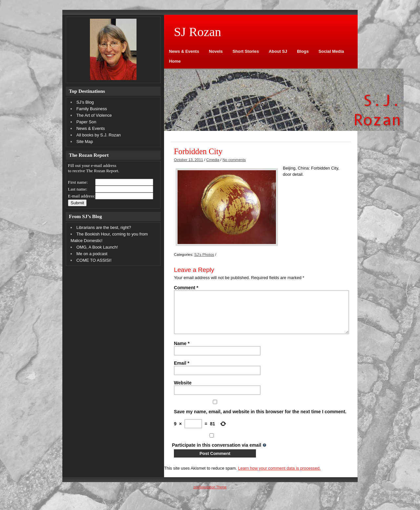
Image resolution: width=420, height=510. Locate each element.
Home (175, 61)
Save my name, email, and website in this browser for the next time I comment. (260, 419)
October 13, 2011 (189, 160)
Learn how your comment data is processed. (279, 476)
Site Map (85, 142)
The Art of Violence (94, 115)
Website (183, 391)
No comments (234, 160)
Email (182, 371)
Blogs (303, 51)
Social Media (331, 51)
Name (182, 351)
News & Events (184, 51)
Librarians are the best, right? (104, 227)
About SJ (278, 51)
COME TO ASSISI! (94, 260)
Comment (186, 288)
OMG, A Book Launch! (97, 247)
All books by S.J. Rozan (99, 135)
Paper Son (86, 122)
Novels (216, 51)
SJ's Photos (204, 255)
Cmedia (213, 160)
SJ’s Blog (85, 102)
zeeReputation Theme (210, 495)
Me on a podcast (92, 254)
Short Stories (246, 51)
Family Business (92, 109)
